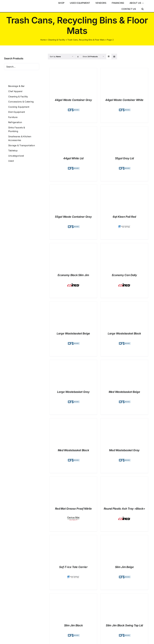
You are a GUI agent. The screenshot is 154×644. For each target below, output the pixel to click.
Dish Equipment (17, 112)
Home (43, 40)
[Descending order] (78, 57)
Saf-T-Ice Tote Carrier (73, 567)
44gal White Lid (73, 158)
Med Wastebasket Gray (124, 450)
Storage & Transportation (22, 145)
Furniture (13, 117)
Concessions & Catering (21, 102)
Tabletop (13, 151)
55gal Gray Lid (124, 158)
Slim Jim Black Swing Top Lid (124, 625)
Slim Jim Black (73, 625)
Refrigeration (15, 122)
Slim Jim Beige (124, 567)
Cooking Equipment (19, 107)
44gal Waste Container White (124, 100)
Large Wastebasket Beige (73, 333)
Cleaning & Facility (57, 40)
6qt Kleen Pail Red (124, 217)
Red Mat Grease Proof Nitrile (73, 509)
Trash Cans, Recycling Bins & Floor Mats (86, 40)
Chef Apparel (15, 91)
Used (11, 161)
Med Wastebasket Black (73, 450)
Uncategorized (16, 156)
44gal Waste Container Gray (73, 100)
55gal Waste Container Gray (73, 217)
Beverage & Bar (16, 86)
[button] (142, 9)
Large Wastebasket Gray (73, 392)
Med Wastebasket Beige (124, 392)
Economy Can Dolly (124, 275)
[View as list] (114, 57)
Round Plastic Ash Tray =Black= (124, 509)
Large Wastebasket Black (124, 333)
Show (90, 57)
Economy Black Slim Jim (73, 275)
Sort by (55, 57)
